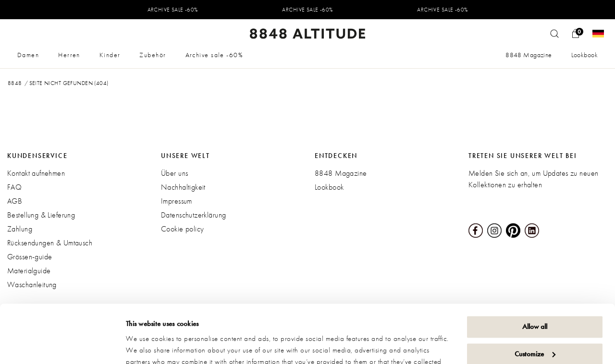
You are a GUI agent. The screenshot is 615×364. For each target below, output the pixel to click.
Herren (69, 55)
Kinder (110, 55)
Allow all (535, 272)
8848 (15, 83)
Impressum (177, 201)
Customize (535, 299)
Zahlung (20, 229)
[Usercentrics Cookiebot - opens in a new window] (62, 345)
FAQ (14, 187)
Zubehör (153, 55)
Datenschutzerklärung (193, 215)
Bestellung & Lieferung (41, 215)
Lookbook (584, 55)
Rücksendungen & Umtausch (50, 243)
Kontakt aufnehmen (36, 173)
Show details (144, 345)
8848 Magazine (529, 55)
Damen (28, 55)
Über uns (174, 173)
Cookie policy (182, 229)
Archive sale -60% (214, 55)
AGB (15, 201)
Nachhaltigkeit (183, 187)
